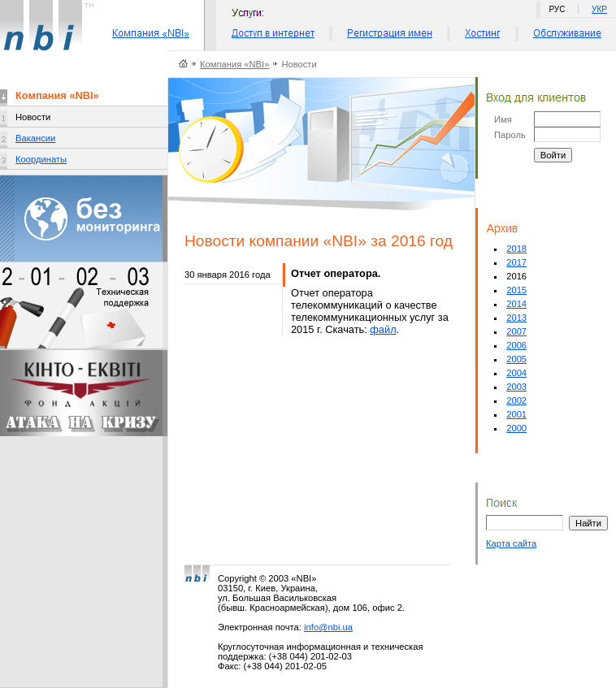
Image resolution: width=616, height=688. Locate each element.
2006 (516, 345)
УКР (599, 9)
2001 (516, 414)
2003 (516, 387)
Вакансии (35, 138)
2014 (516, 304)
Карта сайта (511, 543)
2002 (516, 400)
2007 (516, 331)
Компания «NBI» (234, 64)
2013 (516, 318)
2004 (516, 373)
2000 (516, 428)
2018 (516, 249)
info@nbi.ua (328, 627)
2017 (516, 262)
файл (383, 329)
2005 (516, 359)
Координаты (41, 159)
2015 (516, 290)
